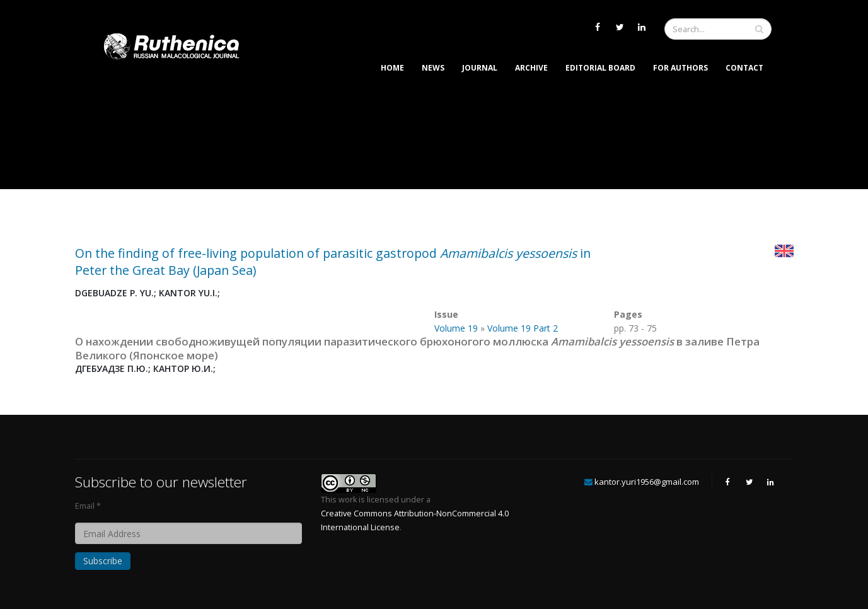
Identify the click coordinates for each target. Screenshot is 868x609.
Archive (531, 68)
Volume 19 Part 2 (523, 328)
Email (85, 506)
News (433, 68)
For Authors (680, 68)
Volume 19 (456, 328)
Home (392, 68)
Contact (744, 68)
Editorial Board (600, 68)
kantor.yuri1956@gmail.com (647, 482)
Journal (480, 68)
